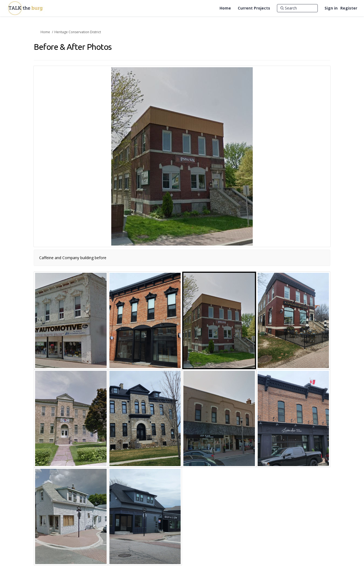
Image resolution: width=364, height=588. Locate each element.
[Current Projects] (254, 8)
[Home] (225, 8)
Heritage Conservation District (78, 32)
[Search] (297, 8)
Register (349, 8)
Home (45, 32)
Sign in (331, 8)
